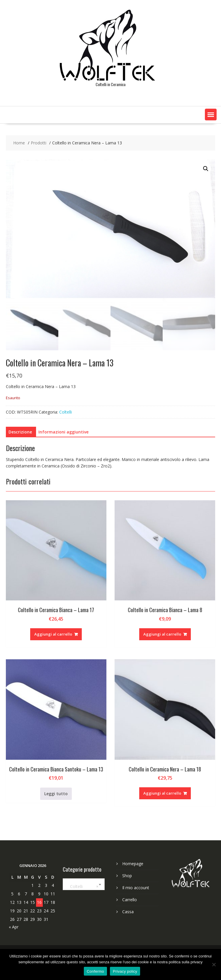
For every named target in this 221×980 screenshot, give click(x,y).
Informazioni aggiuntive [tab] (63, 432)
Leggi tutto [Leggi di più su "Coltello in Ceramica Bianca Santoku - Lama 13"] (56, 794)
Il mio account (136, 888)
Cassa (128, 912)
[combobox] (84, 884)
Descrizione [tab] (20, 432)
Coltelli (66, 412)
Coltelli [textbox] (83, 887)
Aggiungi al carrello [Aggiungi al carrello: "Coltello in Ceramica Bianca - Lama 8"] (162, 634)
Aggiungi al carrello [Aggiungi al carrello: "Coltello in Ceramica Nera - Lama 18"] (162, 793)
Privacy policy (125, 971)
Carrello (130, 900)
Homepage (133, 864)
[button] (211, 115)
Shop (127, 876)
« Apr (14, 927)
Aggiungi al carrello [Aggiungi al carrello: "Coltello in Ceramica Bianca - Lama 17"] (53, 634)
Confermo (95, 971)
